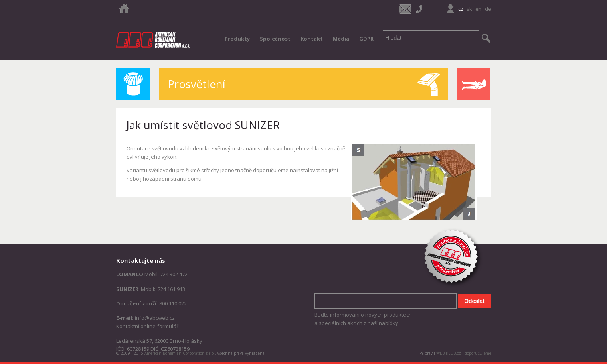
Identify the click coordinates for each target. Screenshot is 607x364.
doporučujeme (478, 353)
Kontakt (312, 39)
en (478, 9)
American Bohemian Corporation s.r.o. (180, 353)
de (488, 9)
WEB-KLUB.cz (449, 353)
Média (341, 39)
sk (469, 9)
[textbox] (431, 38)
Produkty (237, 39)
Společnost (275, 39)
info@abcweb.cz (155, 318)
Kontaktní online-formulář (147, 326)
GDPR (366, 39)
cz (461, 9)
